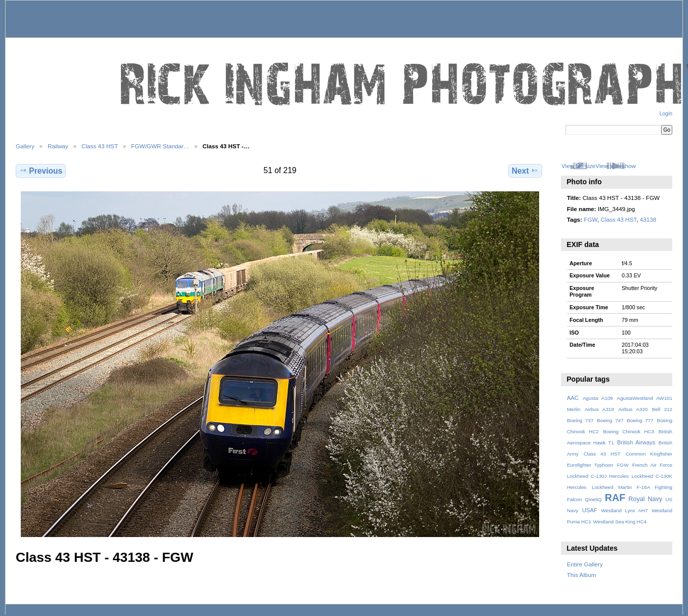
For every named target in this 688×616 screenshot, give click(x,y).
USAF (590, 510)
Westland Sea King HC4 (620, 522)
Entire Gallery (585, 564)
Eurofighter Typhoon (590, 465)
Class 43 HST (100, 146)
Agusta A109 (598, 398)
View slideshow (616, 166)
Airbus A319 (599, 409)
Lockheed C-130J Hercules (598, 476)
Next (525, 171)
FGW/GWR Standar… (160, 146)
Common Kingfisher (649, 454)
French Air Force (652, 465)
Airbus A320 (633, 409)
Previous (41, 171)
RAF (615, 498)
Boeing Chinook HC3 (629, 432)
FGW (591, 219)
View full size (578, 166)
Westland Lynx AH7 (624, 510)
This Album (582, 575)
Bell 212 (662, 409)
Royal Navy (645, 499)
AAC (573, 398)
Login (666, 114)
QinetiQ (593, 499)
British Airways (636, 442)
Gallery (25, 146)
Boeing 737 (580, 420)
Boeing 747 (610, 420)
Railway (58, 146)
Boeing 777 (640, 420)
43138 (648, 219)
